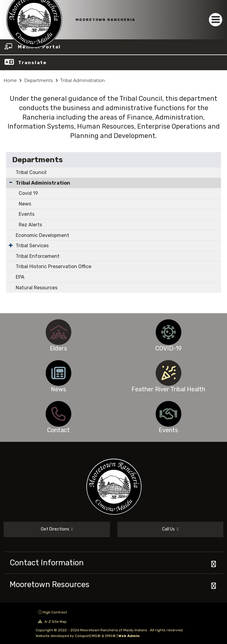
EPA (20, 277)
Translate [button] (32, 63)
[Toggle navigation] (216, 20)
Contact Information (47, 563)
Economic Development (42, 235)
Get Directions (57, 529)
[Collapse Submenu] (11, 182)
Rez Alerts (30, 225)
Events (27, 214)
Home (10, 80)
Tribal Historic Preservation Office (54, 266)
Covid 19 (28, 193)
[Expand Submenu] (11, 245)
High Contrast (55, 612)
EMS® (110, 636)
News (25, 204)
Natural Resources (37, 288)
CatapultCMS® (88, 636)
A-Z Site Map (52, 622)
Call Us (170, 529)
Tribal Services (32, 246)
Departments (39, 80)
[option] (59, 332)
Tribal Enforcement (38, 256)
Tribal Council (31, 172)
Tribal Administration (83, 80)
